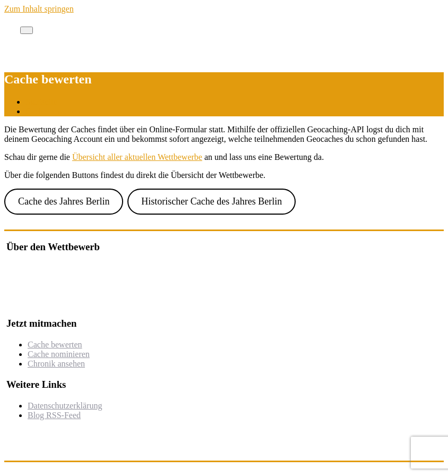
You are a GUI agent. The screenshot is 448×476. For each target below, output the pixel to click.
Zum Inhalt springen (39, 9)
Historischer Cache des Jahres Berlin (212, 201)
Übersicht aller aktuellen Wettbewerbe (137, 157)
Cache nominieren (59, 354)
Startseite (41, 102)
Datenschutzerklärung (65, 406)
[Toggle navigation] (27, 30)
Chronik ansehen (56, 364)
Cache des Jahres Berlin (64, 201)
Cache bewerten (53, 111)
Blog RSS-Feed (54, 415)
